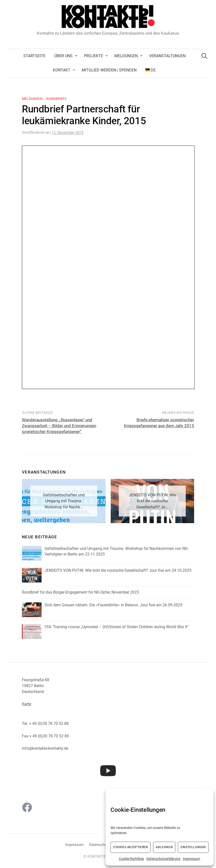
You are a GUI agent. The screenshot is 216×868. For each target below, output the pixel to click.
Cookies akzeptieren (131, 847)
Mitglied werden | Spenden (109, 70)
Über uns (63, 56)
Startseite (34, 56)
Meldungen (126, 56)
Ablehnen (164, 847)
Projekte (93, 56)
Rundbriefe (56, 99)
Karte (26, 704)
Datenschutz (99, 845)
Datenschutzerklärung (163, 859)
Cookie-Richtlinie (131, 859)
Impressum (191, 859)
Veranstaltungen (167, 56)
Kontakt (62, 70)
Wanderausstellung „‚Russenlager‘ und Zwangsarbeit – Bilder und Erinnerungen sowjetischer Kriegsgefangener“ (59, 426)
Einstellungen (193, 847)
